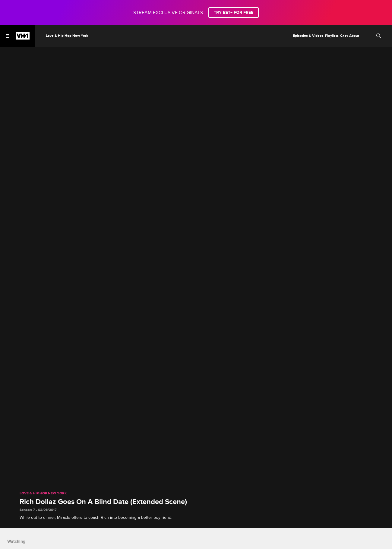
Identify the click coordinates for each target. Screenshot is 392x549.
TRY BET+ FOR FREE (234, 13)
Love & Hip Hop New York (43, 493)
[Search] (379, 36)
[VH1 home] (23, 38)
